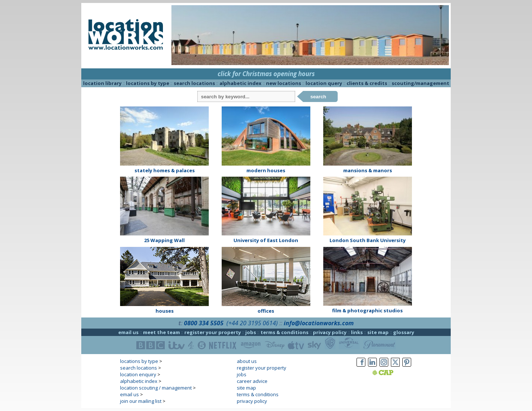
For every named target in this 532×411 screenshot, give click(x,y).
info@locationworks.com (319, 323)
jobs (251, 332)
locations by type (148, 83)
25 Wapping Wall (164, 240)
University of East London (266, 240)
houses (165, 311)
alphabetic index (241, 83)
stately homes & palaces (165, 170)
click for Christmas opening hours (266, 74)
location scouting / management (156, 388)
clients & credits (367, 83)
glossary (404, 332)
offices (266, 311)
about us (247, 361)
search (318, 97)
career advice (252, 381)
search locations (194, 83)
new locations (284, 83)
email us (128, 332)
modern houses (266, 170)
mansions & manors (368, 170)
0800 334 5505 (204, 323)
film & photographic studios (367, 310)
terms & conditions (284, 332)
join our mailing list (141, 401)
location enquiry (138, 374)
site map (378, 332)
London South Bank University (368, 240)
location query (324, 83)
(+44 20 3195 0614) (252, 323)
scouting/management (420, 83)
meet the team (161, 332)
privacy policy (330, 332)
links (357, 332)
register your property (213, 332)
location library (102, 83)
